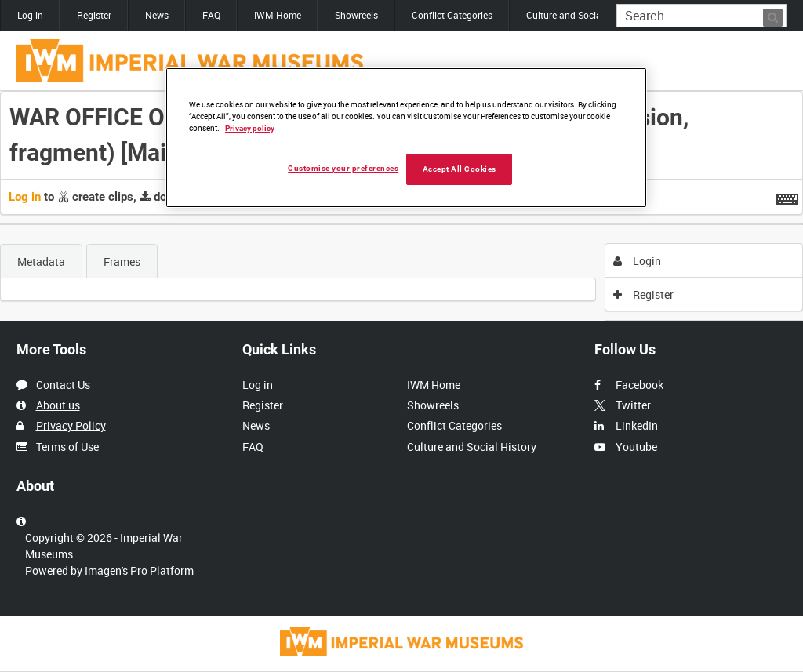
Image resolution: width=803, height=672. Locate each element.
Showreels (356, 15)
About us (58, 405)
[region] (406, 138)
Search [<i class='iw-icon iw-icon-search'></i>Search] (778, 14)
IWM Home (278, 15)
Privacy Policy (71, 425)
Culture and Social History (581, 15)
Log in (30, 15)
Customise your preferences (343, 168)
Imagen (103, 570)
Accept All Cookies (460, 169)
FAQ (211, 15)
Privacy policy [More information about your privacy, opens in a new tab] (250, 128)
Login (637, 261)
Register (94, 15)
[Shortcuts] (787, 196)
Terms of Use (67, 447)
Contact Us (63, 385)
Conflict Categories (452, 15)
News (157, 15)
